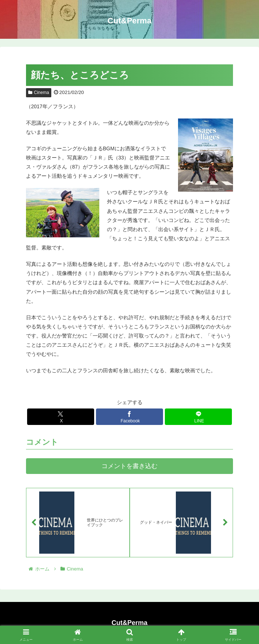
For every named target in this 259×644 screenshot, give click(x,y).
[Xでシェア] (61, 417)
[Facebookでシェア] (130, 417)
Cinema (39, 93)
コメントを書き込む (129, 466)
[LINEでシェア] (199, 417)
